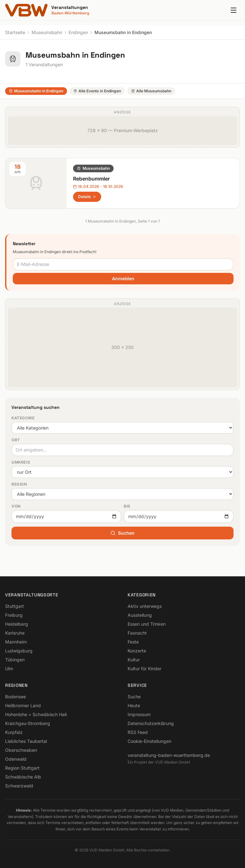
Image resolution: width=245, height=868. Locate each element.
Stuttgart (15, 606)
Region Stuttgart (22, 768)
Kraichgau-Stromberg (28, 723)
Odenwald (16, 759)
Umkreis (21, 462)
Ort (16, 440)
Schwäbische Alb (23, 777)
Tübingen (15, 660)
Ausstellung (140, 615)
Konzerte (137, 651)
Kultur (134, 660)
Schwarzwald (19, 786)
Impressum (139, 714)
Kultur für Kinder (145, 669)
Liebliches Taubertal (26, 741)
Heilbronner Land (23, 705)
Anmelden (123, 278)
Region (19, 484)
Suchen (122, 533)
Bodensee (15, 697)
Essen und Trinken (147, 624)
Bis (127, 506)
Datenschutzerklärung (151, 723)
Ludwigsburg (19, 651)
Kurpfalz (14, 732)
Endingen (78, 32)
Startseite (15, 32)
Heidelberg (17, 624)
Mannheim (16, 642)
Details (87, 197)
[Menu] (234, 10)
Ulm (9, 669)
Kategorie (23, 418)
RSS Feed (138, 732)
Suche (134, 697)
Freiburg (14, 615)
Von (16, 506)
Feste (133, 642)
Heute (134, 705)
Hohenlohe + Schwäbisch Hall (36, 714)
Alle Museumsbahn (151, 91)
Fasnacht (137, 633)
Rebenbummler (91, 179)
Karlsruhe (15, 633)
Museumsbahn (47, 32)
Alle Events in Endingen (97, 91)
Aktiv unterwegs (145, 606)
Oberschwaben (21, 750)
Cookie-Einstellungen (149, 741)
